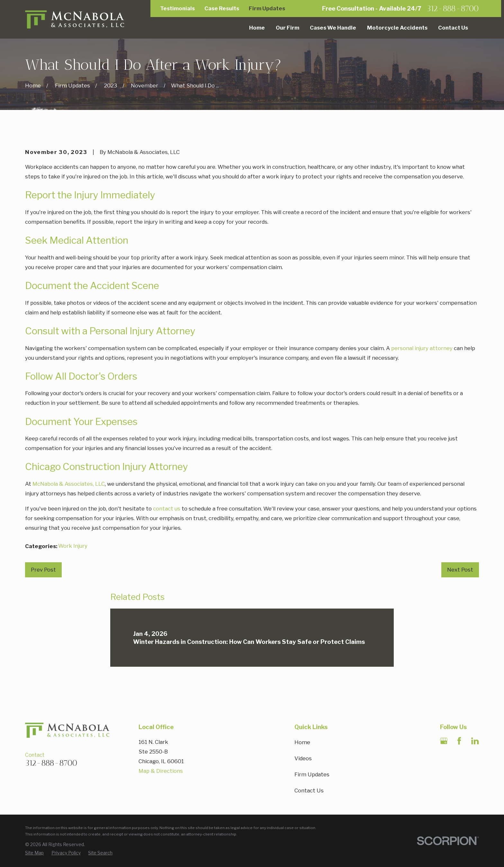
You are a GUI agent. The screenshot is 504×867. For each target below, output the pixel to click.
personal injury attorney (422, 348)
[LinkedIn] (475, 741)
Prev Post (43, 570)
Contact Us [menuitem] (453, 28)
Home (302, 742)
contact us (167, 509)
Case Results (222, 8)
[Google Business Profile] (444, 741)
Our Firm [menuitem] (288, 28)
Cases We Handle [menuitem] (333, 28)
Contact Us (309, 790)
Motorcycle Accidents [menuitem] (397, 28)
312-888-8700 (453, 9)
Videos (303, 758)
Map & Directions (161, 771)
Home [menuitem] (257, 28)
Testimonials (177, 8)
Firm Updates (267, 8)
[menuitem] (34, 853)
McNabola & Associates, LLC (69, 484)
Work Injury (73, 546)
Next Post (460, 570)
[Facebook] (459, 741)
